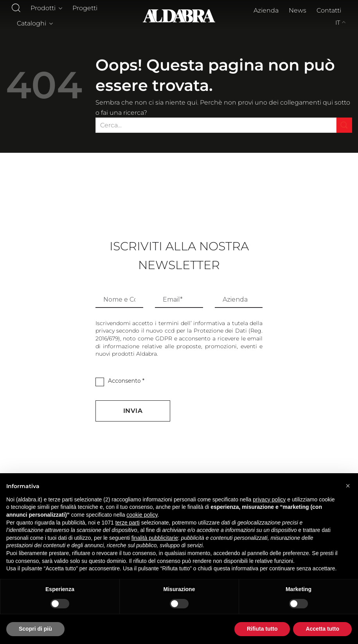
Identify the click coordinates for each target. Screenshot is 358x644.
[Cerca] (16, 8)
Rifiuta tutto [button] (262, 629)
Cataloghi (35, 24)
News (298, 10)
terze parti (128, 523)
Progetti (85, 8)
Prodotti (46, 8)
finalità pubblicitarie (155, 538)
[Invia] (344, 125)
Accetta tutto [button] (322, 629)
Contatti (329, 10)
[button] (348, 486)
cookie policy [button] (142, 515)
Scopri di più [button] (35, 629)
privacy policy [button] (269, 499)
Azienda (266, 10)
